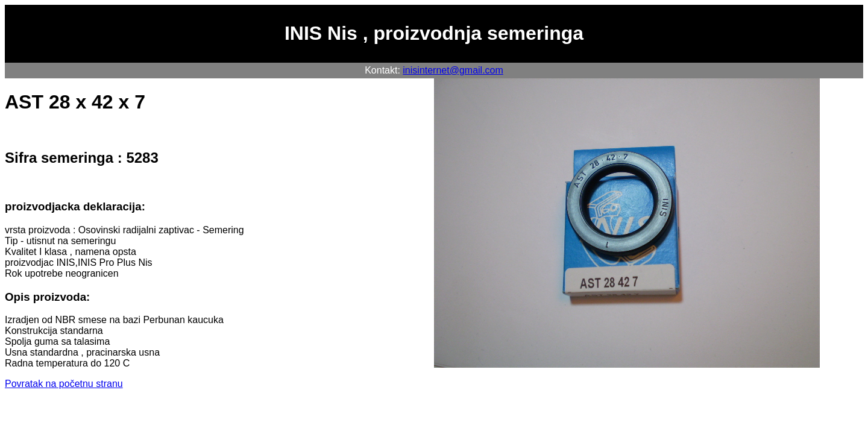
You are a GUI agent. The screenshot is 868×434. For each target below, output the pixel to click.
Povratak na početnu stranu (64, 384)
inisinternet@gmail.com (453, 70)
